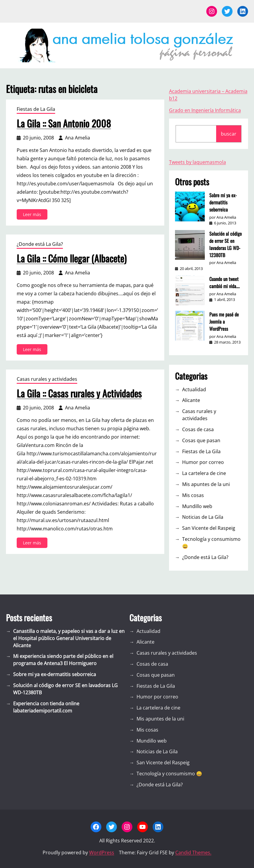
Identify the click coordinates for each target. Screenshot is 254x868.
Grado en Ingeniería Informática (205, 110)
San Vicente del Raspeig (209, 528)
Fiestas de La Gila (36, 109)
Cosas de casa (198, 429)
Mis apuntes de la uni (206, 484)
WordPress (102, 853)
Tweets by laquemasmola (198, 162)
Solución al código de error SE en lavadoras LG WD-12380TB (226, 244)
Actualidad (194, 389)
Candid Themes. (193, 853)
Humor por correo (203, 462)
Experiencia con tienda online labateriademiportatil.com (46, 707)
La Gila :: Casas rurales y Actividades (79, 393)
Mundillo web (197, 506)
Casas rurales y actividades (47, 379)
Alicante (191, 400)
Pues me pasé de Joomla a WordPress (224, 322)
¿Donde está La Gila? (40, 244)
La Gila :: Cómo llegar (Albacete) (72, 258)
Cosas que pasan (201, 440)
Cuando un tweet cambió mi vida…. (224, 282)
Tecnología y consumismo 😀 (211, 543)
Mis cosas (193, 495)
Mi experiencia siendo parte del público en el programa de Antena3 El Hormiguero (63, 660)
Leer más (33, 215)
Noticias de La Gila (203, 517)
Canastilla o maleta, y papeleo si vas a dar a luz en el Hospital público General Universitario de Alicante (69, 638)
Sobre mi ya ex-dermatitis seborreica (223, 202)
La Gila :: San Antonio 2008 (64, 123)
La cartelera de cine (204, 473)
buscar (229, 134)
